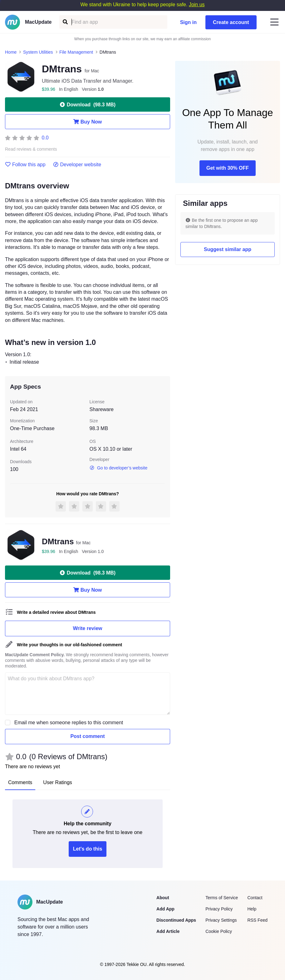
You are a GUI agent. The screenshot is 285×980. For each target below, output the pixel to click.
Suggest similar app (228, 249)
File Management (76, 52)
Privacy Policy (219, 909)
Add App (165, 909)
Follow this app (25, 165)
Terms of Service (222, 898)
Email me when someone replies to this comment (69, 723)
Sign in (188, 22)
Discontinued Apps (176, 920)
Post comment (87, 736)
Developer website (77, 165)
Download (88, 104)
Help (252, 909)
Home (11, 52)
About (163, 898)
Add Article (168, 931)
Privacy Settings (221, 920)
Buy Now (88, 122)
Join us (197, 5)
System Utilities (38, 52)
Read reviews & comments (31, 149)
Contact (255, 898)
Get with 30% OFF (228, 168)
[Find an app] (65, 22)
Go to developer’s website (119, 468)
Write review (88, 628)
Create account (231, 22)
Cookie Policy (219, 931)
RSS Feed (257, 920)
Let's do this (88, 849)
